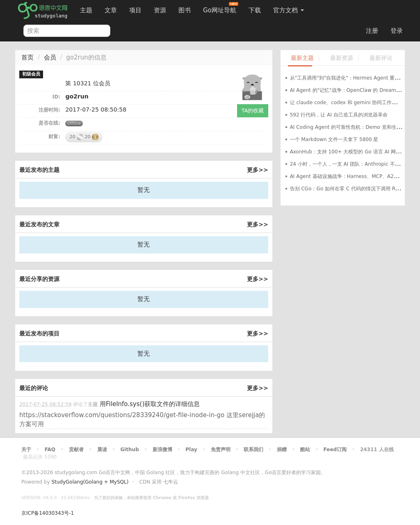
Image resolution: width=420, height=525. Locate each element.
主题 (86, 10)
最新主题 (302, 58)
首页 (27, 57)
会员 (50, 57)
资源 (160, 10)
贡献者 (76, 450)
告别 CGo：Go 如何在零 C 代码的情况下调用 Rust (346, 189)
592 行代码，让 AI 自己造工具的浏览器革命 (339, 115)
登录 (397, 31)
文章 (111, 10)
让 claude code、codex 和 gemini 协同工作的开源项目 (353, 103)
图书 (185, 10)
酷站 (305, 450)
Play (191, 450)
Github (129, 450)
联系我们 (253, 450)
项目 (135, 10)
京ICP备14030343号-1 (48, 513)
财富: (54, 137)
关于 (26, 450)
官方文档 (289, 10)
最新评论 (381, 58)
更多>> (257, 170)
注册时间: (49, 110)
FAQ (50, 450)
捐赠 (282, 450)
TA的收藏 (253, 111)
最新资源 (342, 58)
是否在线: (49, 123)
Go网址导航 (221, 8)
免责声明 (221, 450)
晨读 (102, 450)
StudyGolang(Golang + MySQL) (90, 482)
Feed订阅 (335, 450)
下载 (255, 10)
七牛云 (171, 482)
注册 (372, 31)
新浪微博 (162, 450)
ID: (56, 97)
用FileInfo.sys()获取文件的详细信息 (150, 404)
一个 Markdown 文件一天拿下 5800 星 (334, 139)
